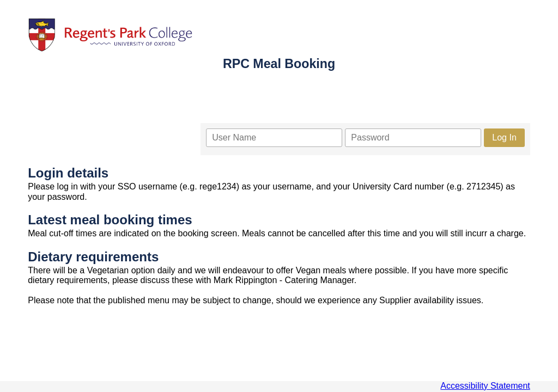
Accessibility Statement (485, 386)
